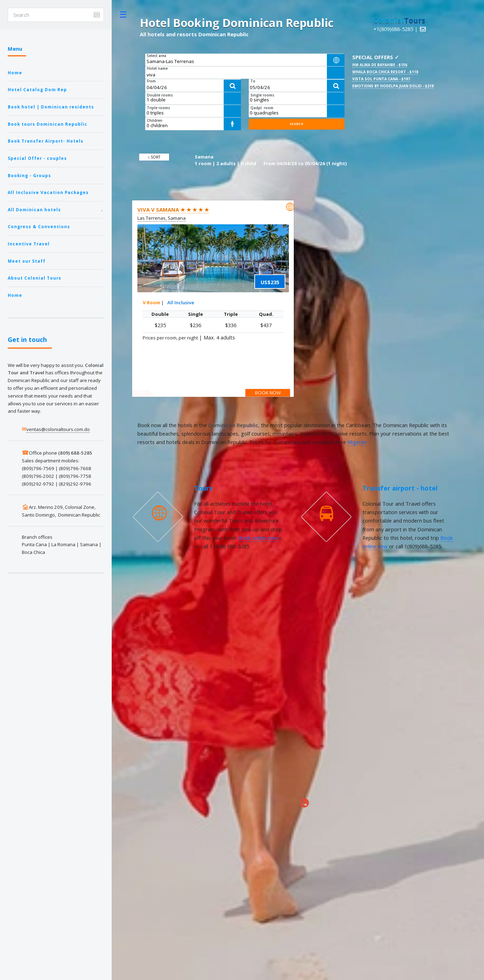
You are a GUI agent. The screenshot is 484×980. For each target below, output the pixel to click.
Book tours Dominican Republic (48, 124)
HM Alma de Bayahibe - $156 (380, 65)
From (151, 81)
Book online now (259, 538)
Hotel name (157, 68)
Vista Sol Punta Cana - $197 (381, 79)
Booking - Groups (29, 175)
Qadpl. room (262, 108)
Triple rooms (159, 108)
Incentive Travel (29, 244)
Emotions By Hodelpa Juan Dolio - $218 (393, 86)
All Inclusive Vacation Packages (48, 192)
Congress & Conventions (39, 226)
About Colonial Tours (35, 278)
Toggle (123, 15)
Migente (357, 442)
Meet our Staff (27, 261)
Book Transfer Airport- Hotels (46, 141)
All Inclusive (181, 302)
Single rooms (262, 95)
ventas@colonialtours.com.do (58, 429)
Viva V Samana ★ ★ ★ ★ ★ (173, 210)
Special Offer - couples (37, 158)
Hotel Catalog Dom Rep (37, 89)
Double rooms (160, 95)
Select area (157, 56)
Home (15, 73)
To (253, 81)
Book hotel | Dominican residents (51, 107)
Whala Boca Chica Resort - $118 (385, 72)
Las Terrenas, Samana (162, 218)
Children (155, 120)
